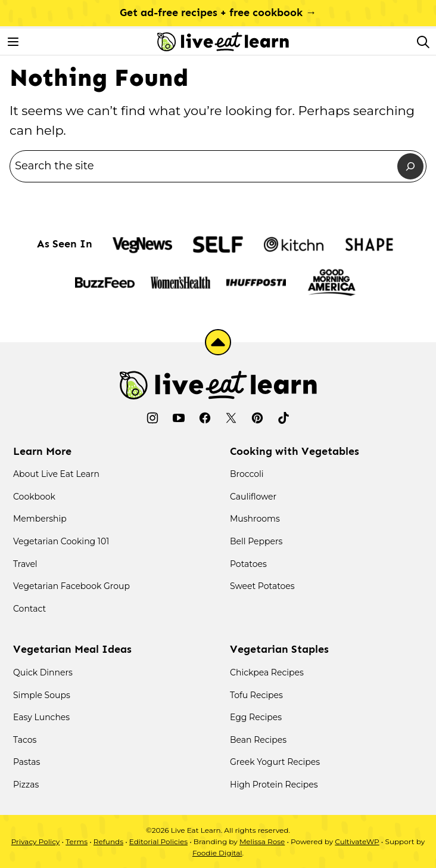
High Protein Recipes (274, 785)
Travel (25, 564)
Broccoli (247, 474)
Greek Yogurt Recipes (275, 762)
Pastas (27, 762)
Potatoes (248, 564)
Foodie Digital (217, 853)
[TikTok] (284, 418)
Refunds (108, 841)
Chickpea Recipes (267, 672)
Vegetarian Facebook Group (71, 586)
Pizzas (26, 785)
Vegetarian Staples (279, 649)
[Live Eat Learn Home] (223, 42)
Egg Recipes (256, 717)
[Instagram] (152, 418)
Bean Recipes (258, 740)
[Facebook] (205, 418)
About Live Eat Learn (56, 474)
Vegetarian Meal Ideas (72, 649)
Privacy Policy (36, 841)
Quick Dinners (43, 672)
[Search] (423, 42)
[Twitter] (231, 418)
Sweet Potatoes (262, 586)
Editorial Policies (158, 841)
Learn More (42, 451)
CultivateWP (357, 841)
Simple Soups (42, 695)
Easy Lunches (41, 717)
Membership (40, 519)
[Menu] (13, 42)
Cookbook (34, 497)
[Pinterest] (257, 418)
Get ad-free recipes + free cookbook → (218, 13)
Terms (77, 841)
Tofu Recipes (256, 695)
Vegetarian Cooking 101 (61, 541)
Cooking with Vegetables (295, 451)
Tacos (25, 740)
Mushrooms (255, 519)
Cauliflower (253, 497)
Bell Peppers (256, 541)
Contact (29, 609)
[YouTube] (179, 418)
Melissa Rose (262, 841)
